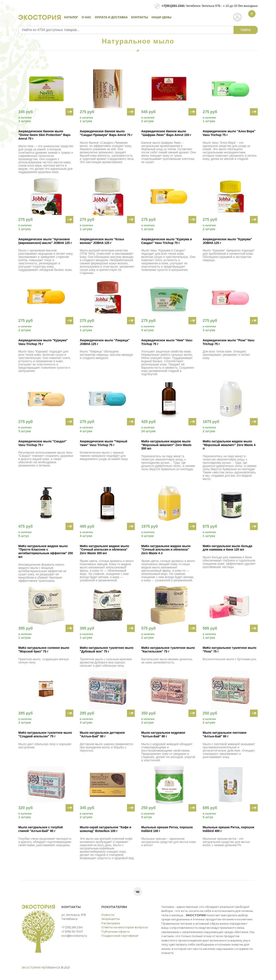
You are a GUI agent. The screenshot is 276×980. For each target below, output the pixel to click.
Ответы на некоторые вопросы (125, 927)
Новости (108, 915)
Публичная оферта (115, 932)
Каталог (71, 17)
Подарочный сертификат (120, 936)
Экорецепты (111, 919)
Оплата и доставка (111, 17)
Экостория (31, 968)
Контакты (140, 17)
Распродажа (111, 923)
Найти (246, 30)
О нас (87, 17)
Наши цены (162, 17)
